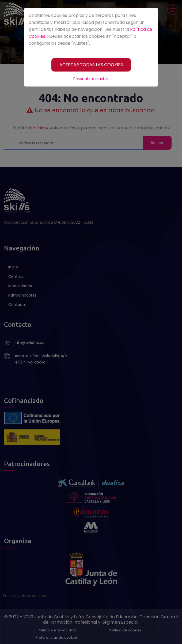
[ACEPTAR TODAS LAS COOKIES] (91, 65)
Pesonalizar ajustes (91, 79)
